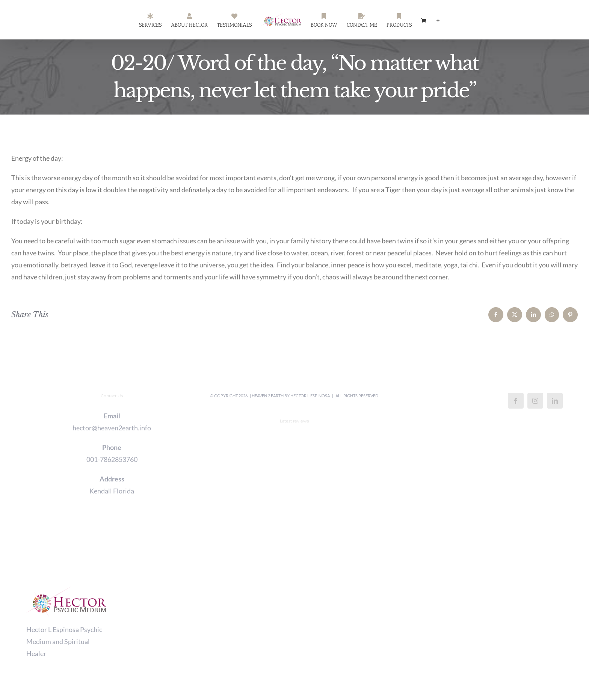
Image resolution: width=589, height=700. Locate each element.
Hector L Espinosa (310, 396)
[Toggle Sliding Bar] (438, 20)
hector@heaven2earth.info (112, 428)
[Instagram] (535, 401)
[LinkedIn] (555, 401)
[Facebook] (516, 401)
